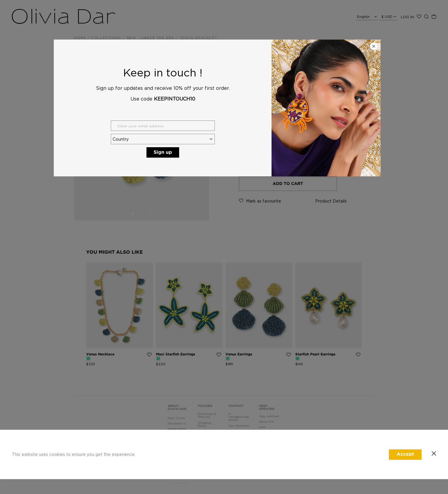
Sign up (163, 152)
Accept (405, 454)
